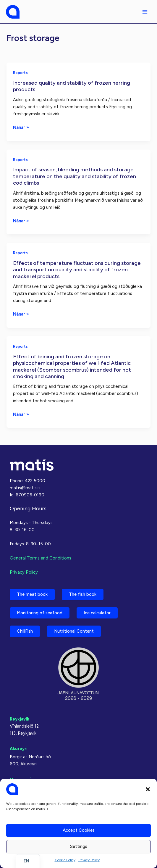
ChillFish (25, 631)
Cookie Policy (65, 860)
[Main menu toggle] (145, 12)
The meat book (32, 594)
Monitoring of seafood (40, 613)
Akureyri (19, 749)
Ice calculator (97, 613)
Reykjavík (20, 719)
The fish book (83, 594)
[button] (148, 789)
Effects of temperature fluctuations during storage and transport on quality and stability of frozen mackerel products (77, 270)
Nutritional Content (74, 631)
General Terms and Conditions (41, 558)
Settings (79, 846)
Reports (20, 73)
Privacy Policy (89, 860)
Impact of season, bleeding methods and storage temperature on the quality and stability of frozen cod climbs (75, 176)
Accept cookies (79, 830)
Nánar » (21, 127)
